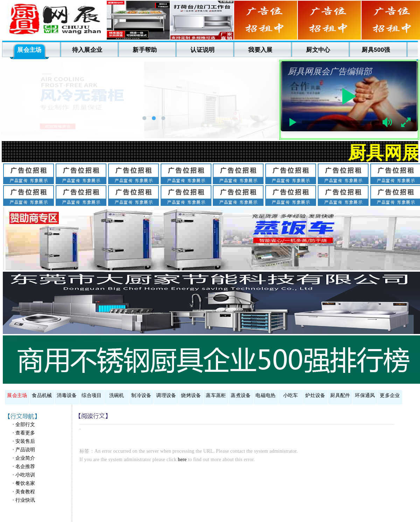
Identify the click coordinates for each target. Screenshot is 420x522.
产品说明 (25, 450)
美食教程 (25, 492)
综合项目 (92, 395)
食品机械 (42, 395)
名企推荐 (25, 467)
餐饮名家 (25, 483)
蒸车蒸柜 (216, 395)
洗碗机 (117, 395)
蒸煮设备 (241, 395)
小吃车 (291, 395)
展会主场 (17, 395)
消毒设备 (67, 395)
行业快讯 (25, 500)
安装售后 (25, 441)
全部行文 (25, 424)
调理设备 (166, 395)
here (182, 460)
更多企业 (390, 395)
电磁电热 (265, 395)
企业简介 (25, 458)
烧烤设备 (191, 395)
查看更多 (25, 433)
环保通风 (365, 395)
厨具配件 (340, 395)
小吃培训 (25, 475)
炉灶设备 (315, 395)
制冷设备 (141, 395)
